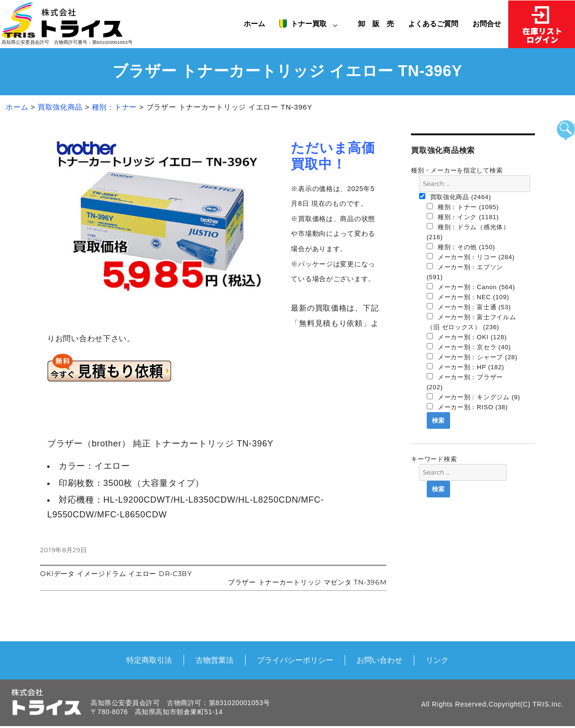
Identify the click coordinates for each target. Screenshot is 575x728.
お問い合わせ (380, 660)
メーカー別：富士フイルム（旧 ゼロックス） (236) (472, 322)
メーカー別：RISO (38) (467, 407)
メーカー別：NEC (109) (468, 297)
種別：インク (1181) (463, 217)
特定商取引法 (149, 660)
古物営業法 (215, 660)
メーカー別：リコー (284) (471, 257)
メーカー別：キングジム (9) (473, 397)
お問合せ (487, 24)
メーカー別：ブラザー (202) (465, 382)
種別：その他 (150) (461, 247)
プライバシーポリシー (295, 660)
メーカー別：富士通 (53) (469, 307)
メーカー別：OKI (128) (467, 337)
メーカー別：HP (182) (466, 367)
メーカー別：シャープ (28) (472, 357)
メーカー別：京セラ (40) (469, 347)
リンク (437, 660)
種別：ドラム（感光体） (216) (468, 232)
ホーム (254, 24)
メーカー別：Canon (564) (471, 287)
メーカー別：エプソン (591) (465, 272)
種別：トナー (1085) (463, 207)
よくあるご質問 (433, 24)
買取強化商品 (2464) (455, 197)
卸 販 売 (380, 24)
